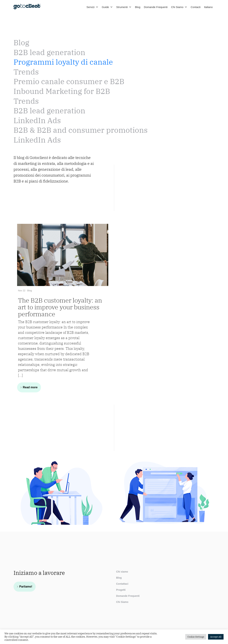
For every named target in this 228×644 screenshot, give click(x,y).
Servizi (92, 7)
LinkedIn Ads (37, 120)
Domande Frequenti (156, 7)
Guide (107, 7)
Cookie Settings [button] (196, 637)
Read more (30, 387)
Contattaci (122, 584)
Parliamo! (26, 587)
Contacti (196, 7)
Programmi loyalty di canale (63, 62)
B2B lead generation (49, 52)
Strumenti (124, 7)
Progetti (121, 590)
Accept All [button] (216, 637)
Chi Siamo (179, 7)
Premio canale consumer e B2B (69, 81)
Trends (26, 72)
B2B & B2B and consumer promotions (81, 130)
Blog (138, 7)
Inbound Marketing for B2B (62, 91)
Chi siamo (122, 572)
